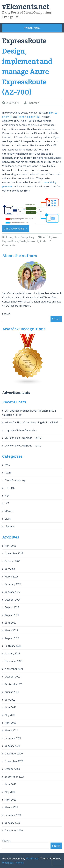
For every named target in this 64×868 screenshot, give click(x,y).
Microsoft (33, 241)
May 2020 (10, 792)
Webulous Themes (13, 863)
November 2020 (14, 761)
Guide (23, 241)
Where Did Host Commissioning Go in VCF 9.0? (31, 422)
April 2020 (11, 800)
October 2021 (13, 676)
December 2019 (14, 830)
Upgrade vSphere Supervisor (21, 430)
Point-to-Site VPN (28, 117)
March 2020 (11, 807)
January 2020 (12, 823)
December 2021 (14, 661)
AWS (7, 465)
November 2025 (14, 553)
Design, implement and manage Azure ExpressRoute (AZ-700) (27, 72)
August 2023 (12, 615)
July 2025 (10, 569)
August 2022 (12, 638)
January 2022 (12, 653)
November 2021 (14, 669)
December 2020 (14, 753)
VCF (7, 503)
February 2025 (13, 584)
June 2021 (11, 707)
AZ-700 (47, 237)
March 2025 (11, 576)
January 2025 (12, 592)
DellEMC (10, 488)
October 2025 (13, 561)
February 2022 (13, 646)
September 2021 (14, 684)
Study (43, 241)
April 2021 (11, 723)
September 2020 (14, 777)
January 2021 (12, 746)
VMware (9, 511)
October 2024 (13, 600)
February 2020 (13, 815)
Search (6, 314)
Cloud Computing (24, 237)
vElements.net (26, 7)
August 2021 (12, 692)
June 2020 (11, 784)
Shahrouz (33, 103)
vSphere (9, 526)
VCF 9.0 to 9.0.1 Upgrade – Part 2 (23, 438)
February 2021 (13, 738)
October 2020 (13, 769)
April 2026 (11, 546)
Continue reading (16, 229)
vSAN (8, 519)
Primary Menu (32, 28)
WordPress (32, 858)
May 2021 (10, 715)
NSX (7, 496)
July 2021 (10, 700)
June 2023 (11, 623)
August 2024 (12, 607)
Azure (9, 237)
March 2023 (11, 630)
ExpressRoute (10, 241)
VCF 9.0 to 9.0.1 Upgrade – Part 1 (23, 445)
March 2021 (11, 730)
